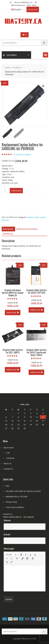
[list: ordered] (7, 558)
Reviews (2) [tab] (8, 234)
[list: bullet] (11, 558)
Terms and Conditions (15, 507)
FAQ (7, 486)
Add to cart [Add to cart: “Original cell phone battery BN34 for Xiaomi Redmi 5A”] (11, 312)
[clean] (35, 555)
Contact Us (8, 469)
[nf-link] (22, 558)
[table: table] (33, 558)
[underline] (31, 555)
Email (8, 534)
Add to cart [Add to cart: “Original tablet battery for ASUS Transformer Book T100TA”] (35, 372)
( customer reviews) (22, 154)
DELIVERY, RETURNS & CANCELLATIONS (23, 491)
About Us (8, 463)
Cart (8, 453)
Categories (10, 55)
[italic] (26, 555)
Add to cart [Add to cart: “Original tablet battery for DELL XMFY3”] (11, 370)
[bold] (21, 555)
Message (10, 549)
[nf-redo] (11, 562)
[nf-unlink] (27, 558)
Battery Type (33, 217)
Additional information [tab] (27, 229)
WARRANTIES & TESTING (17, 497)
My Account (33, 9)
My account (9, 448)
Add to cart (16, 191)
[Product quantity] (5, 190)
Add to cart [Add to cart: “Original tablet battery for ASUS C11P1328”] (35, 310)
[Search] (44, 43)
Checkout (10, 458)
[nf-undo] (7, 562)
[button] (45, 55)
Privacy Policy (11, 502)
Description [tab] (8, 229)
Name (7, 520)
